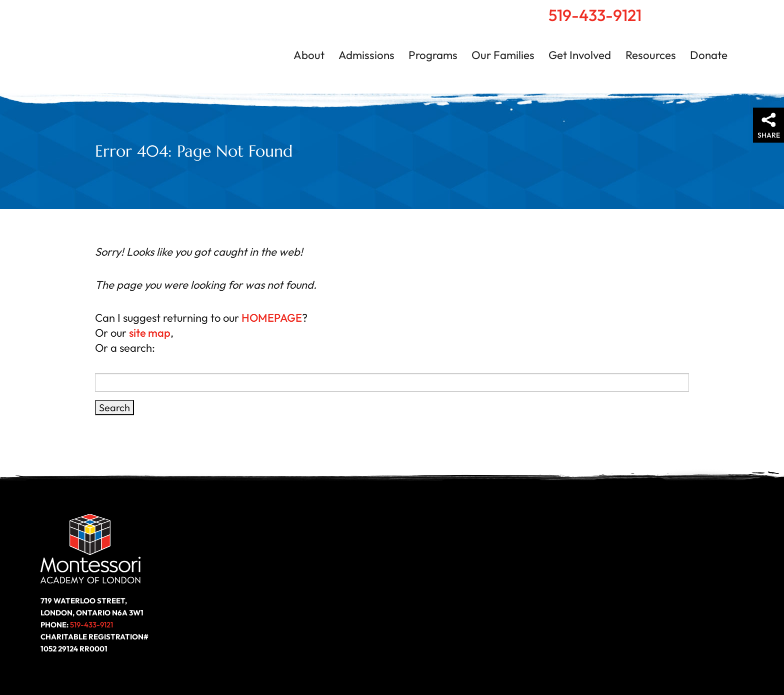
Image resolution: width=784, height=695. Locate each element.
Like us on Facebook (654, 594)
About (309, 55)
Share (769, 135)
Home (690, 11)
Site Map (610, 657)
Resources (651, 55)
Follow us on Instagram (726, 594)
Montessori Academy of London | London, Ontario (125, 47)
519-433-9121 (595, 15)
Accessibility (494, 657)
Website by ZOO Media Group (689, 657)
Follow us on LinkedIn (690, 594)
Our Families (503, 55)
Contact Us (735, 11)
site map (147, 333)
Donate (709, 55)
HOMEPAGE (269, 318)
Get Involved (580, 55)
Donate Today (281, 595)
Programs (433, 55)
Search (712, 11)
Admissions (366, 55)
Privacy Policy (557, 657)
